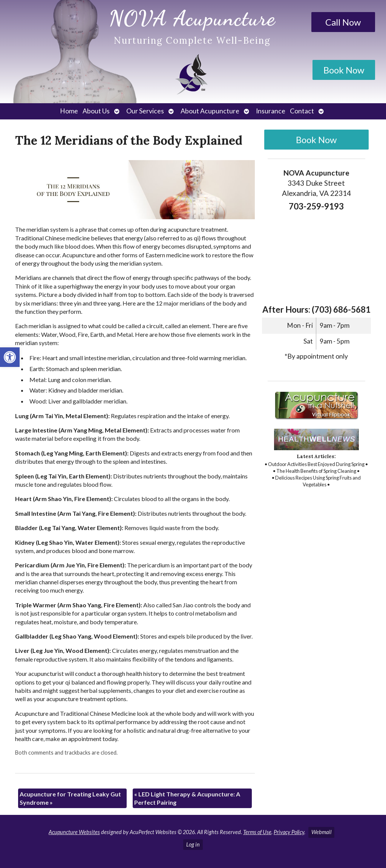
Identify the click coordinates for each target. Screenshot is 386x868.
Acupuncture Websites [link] (74, 832)
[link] (10, 357)
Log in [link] (193, 844)
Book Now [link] (344, 70)
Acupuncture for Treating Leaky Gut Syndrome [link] (70, 798)
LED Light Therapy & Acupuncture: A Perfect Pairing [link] (187, 798)
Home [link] (69, 111)
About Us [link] (96, 111)
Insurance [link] (271, 111)
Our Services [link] (145, 111)
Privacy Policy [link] (289, 832)
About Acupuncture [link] (210, 111)
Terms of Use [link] (257, 832)
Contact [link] (302, 111)
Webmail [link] (321, 832)
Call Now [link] (343, 22)
